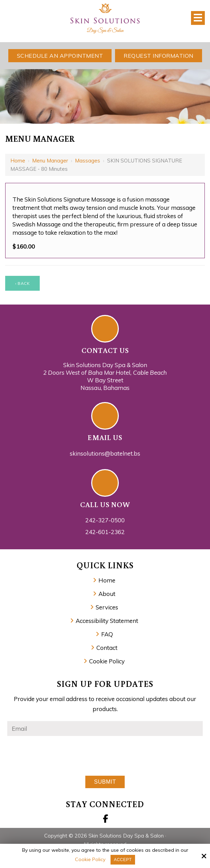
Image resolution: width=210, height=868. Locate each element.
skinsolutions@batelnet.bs (105, 453)
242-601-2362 (105, 532)
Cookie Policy (90, 860)
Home (18, 161)
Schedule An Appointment (60, 56)
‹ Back (22, 283)
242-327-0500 (105, 520)
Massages (88, 161)
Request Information (159, 56)
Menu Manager (50, 161)
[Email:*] (105, 729)
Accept (123, 860)
